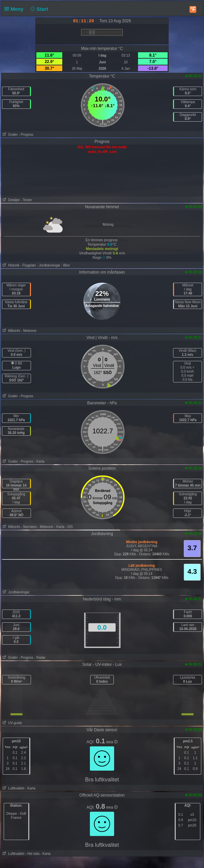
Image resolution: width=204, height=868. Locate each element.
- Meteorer (29, 331)
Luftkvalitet (13, 788)
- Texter (26, 200)
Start (39, 9)
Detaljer (11, 200)
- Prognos (26, 135)
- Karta (39, 461)
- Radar (40, 658)
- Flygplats (28, 265)
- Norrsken (29, 527)
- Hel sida (32, 854)
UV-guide (12, 723)
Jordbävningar (15, 592)
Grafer (10, 135)
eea (112, 742)
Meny (15, 9)
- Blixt (65, 265)
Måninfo (11, 331)
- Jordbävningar (48, 265)
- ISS (69, 527)
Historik (10, 265)
